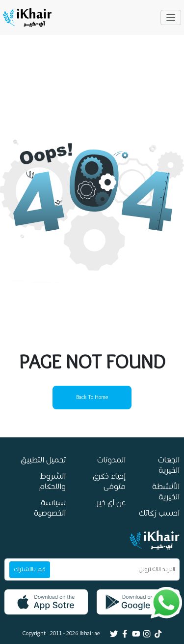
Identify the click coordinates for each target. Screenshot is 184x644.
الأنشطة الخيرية (166, 492)
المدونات (111, 460)
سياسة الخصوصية (50, 508)
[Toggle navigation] (171, 17)
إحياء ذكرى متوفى (109, 482)
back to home (92, 398)
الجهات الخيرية (169, 465)
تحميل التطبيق (43, 460)
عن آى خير (111, 503)
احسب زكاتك (159, 513)
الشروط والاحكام (53, 482)
